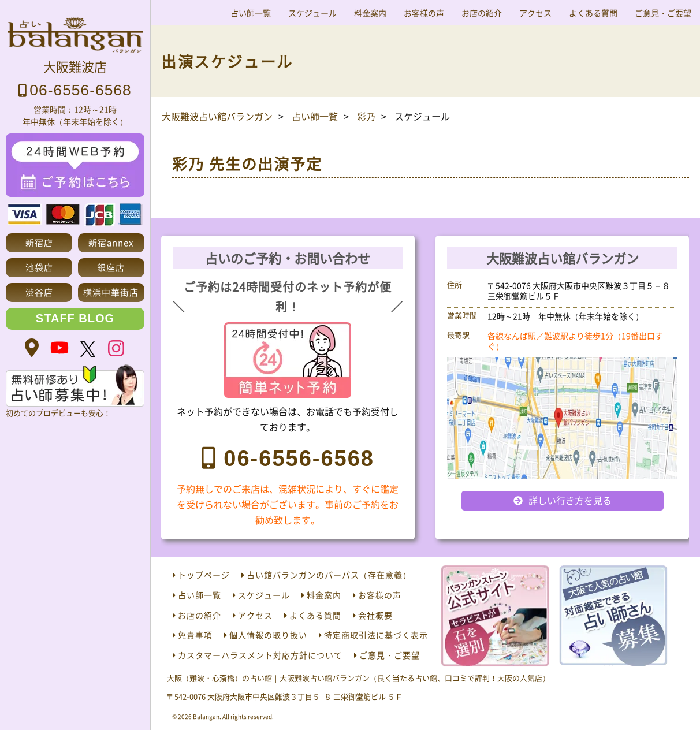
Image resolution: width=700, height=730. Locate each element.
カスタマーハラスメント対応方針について (260, 655)
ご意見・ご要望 (663, 13)
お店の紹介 (482, 13)
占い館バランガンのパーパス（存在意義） (329, 575)
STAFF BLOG (75, 318)
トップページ (204, 575)
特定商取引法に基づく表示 (376, 635)
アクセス (535, 13)
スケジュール (312, 13)
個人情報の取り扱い (268, 635)
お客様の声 (424, 13)
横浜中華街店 (111, 292)
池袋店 (39, 267)
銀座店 (111, 267)
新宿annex (111, 242)
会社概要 (375, 615)
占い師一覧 (251, 13)
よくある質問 (593, 13)
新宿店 (39, 242)
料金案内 (370, 13)
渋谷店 (39, 292)
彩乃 (366, 116)
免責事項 (195, 635)
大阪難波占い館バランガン (217, 116)
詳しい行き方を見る (570, 500)
